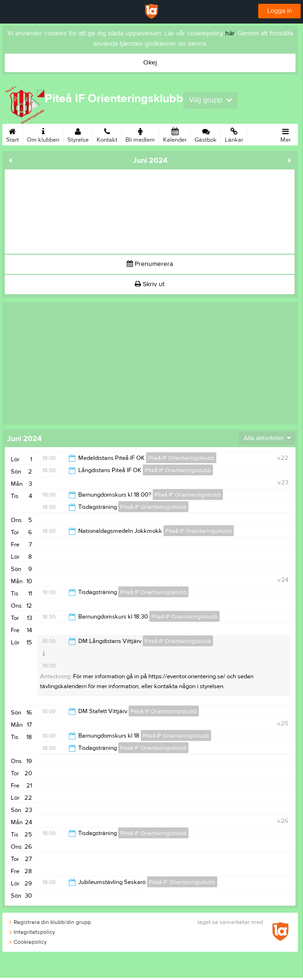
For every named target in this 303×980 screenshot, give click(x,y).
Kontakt (107, 134)
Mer (286, 134)
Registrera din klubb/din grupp (50, 922)
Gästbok (206, 134)
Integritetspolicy (32, 932)
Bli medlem (140, 134)
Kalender (175, 134)
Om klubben (43, 134)
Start (12, 134)
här (230, 33)
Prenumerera (150, 264)
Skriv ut (150, 284)
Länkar (234, 134)
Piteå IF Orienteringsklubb (181, 458)
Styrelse (78, 134)
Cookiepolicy (28, 942)
